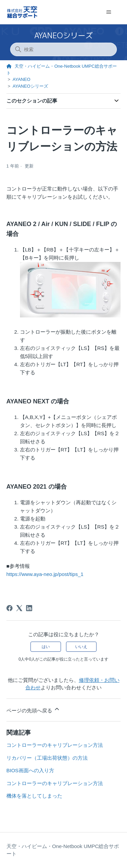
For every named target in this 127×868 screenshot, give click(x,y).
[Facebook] (9, 608)
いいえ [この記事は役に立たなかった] (81, 647)
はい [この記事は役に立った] (46, 647)
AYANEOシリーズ (63, 35)
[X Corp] (19, 608)
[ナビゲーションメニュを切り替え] (109, 12)
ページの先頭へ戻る (33, 709)
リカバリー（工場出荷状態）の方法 (47, 758)
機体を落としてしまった (34, 796)
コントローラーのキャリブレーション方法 (55, 745)
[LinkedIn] (29, 608)
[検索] (64, 49)
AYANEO (21, 79)
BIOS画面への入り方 (30, 770)
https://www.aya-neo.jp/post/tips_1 (45, 574)
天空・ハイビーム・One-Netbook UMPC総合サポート (63, 850)
